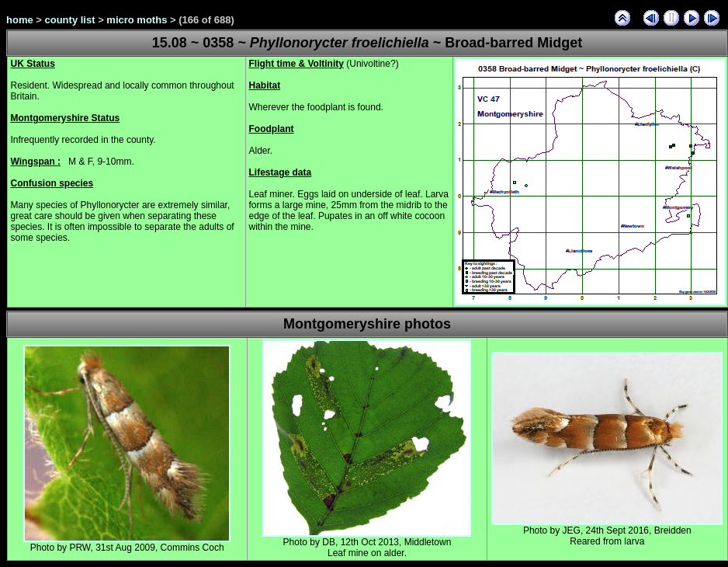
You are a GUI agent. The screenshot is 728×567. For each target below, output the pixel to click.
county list (70, 20)
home (20, 20)
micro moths (137, 20)
